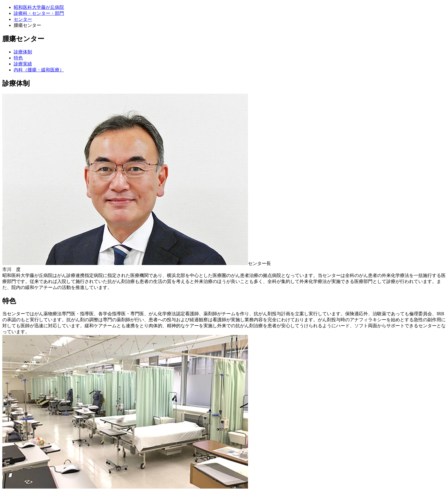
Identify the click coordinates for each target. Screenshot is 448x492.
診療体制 (23, 52)
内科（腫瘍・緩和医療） (39, 70)
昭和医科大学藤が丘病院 (39, 7)
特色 (18, 58)
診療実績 (23, 64)
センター (23, 19)
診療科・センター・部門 (39, 13)
